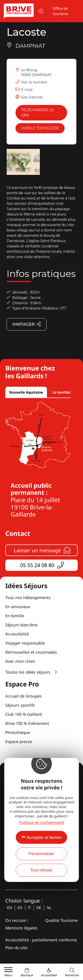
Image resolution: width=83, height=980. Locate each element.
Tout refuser (41, 870)
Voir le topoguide (40, 128)
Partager (27, 324)
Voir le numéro (34, 82)
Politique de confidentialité (41, 822)
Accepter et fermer (44, 837)
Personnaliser (41, 854)
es (20, 908)
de (39, 908)
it (29, 908)
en (10, 908)
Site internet (32, 97)
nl (49, 908)
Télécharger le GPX (37, 113)
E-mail (27, 90)
